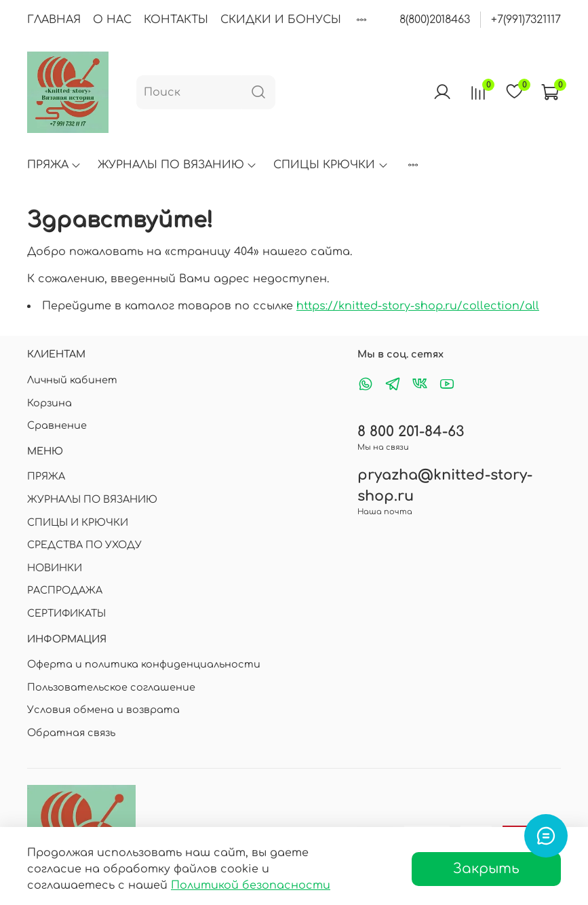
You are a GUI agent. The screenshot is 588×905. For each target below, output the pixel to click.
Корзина (50, 403)
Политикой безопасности (251, 885)
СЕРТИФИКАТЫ (66, 613)
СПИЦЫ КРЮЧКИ (331, 165)
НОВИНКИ (55, 568)
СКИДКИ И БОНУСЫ (281, 20)
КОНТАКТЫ (176, 20)
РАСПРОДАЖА (65, 590)
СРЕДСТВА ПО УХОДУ (84, 545)
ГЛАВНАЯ (54, 20)
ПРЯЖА (54, 165)
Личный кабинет (72, 380)
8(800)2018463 (435, 20)
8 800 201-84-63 (411, 432)
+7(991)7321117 (526, 20)
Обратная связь (71, 733)
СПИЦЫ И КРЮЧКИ (78, 522)
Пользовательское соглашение (111, 687)
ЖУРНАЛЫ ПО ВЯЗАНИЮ (177, 165)
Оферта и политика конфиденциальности (144, 664)
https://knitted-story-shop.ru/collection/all (418, 306)
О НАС (112, 20)
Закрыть (486, 869)
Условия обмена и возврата (103, 710)
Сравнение (57, 425)
